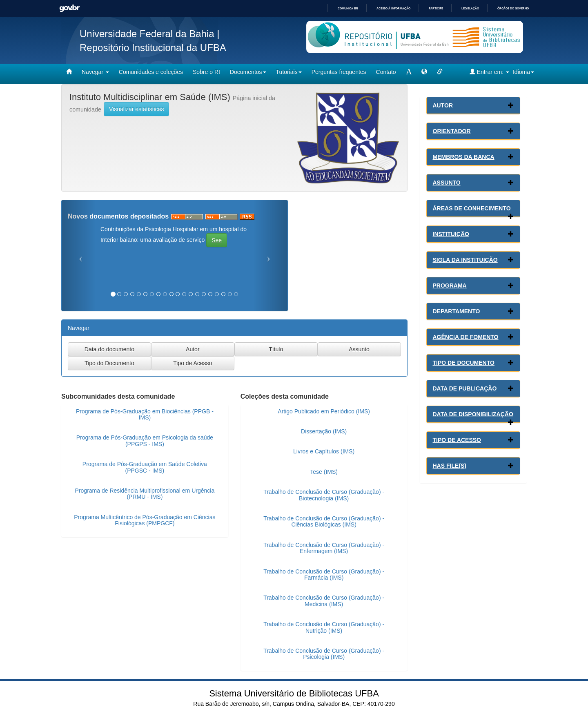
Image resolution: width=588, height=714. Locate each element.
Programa (450, 286)
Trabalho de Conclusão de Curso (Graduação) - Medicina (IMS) (324, 601)
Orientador (452, 131)
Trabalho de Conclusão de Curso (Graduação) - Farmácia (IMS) (324, 575)
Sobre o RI (206, 72)
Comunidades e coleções (151, 72)
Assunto (447, 183)
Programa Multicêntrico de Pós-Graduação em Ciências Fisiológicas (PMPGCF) (145, 520)
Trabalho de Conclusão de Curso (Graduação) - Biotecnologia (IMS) (324, 495)
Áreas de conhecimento (472, 208)
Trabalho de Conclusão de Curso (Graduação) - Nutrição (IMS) (324, 627)
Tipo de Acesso (457, 440)
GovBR (69, 8)
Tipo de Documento (464, 363)
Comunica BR (348, 8)
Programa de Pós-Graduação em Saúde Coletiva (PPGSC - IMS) (145, 467)
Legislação (470, 8)
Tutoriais (289, 72)
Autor (443, 105)
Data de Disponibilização (473, 414)
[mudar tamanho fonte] (409, 72)
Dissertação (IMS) (324, 431)
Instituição (451, 234)
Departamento (457, 311)
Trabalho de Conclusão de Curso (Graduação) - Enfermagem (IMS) (324, 548)
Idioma (523, 72)
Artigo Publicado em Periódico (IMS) (324, 411)
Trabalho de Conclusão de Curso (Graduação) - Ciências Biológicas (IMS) (324, 521)
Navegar (95, 72)
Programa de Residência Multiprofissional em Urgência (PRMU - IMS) (145, 494)
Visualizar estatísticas (136, 109)
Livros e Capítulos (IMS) (324, 451)
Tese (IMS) (324, 472)
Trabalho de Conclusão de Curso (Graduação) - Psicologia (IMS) (324, 654)
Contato (386, 72)
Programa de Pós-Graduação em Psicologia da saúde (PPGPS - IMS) (145, 441)
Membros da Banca (464, 157)
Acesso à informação (393, 8)
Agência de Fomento (466, 337)
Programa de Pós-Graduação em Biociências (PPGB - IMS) (145, 414)
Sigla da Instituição (465, 260)
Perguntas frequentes (339, 72)
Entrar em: (489, 72)
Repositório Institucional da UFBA (153, 48)
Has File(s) (450, 466)
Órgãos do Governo (513, 8)
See (217, 240)
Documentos (248, 72)
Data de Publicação (465, 388)
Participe (436, 8)
